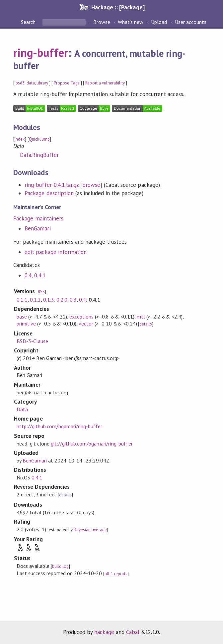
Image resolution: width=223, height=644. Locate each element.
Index (20, 139)
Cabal (133, 632)
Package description (49, 193)
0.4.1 (40, 275)
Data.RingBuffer (39, 155)
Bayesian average (90, 530)
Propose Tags (67, 83)
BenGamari (37, 228)
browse (91, 185)
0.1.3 (49, 300)
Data (22, 409)
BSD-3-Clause (32, 341)
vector (86, 323)
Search (29, 22)
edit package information (56, 252)
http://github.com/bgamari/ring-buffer (60, 426)
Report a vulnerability (105, 83)
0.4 (28, 275)
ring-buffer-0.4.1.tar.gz (52, 185)
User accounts (191, 22)
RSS (41, 292)
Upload (159, 22)
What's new (131, 22)
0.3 (73, 300)
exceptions (81, 317)
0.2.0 (62, 300)
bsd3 (20, 83)
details (146, 324)
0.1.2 (35, 300)
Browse (102, 22)
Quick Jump (39, 139)
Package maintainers (38, 218)
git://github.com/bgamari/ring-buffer (92, 444)
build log (60, 566)
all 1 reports (116, 574)
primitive (26, 323)
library (42, 83)
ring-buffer (40, 53)
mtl (141, 317)
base (22, 317)
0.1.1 (22, 300)
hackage (104, 632)
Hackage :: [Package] (118, 7)
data (31, 83)
